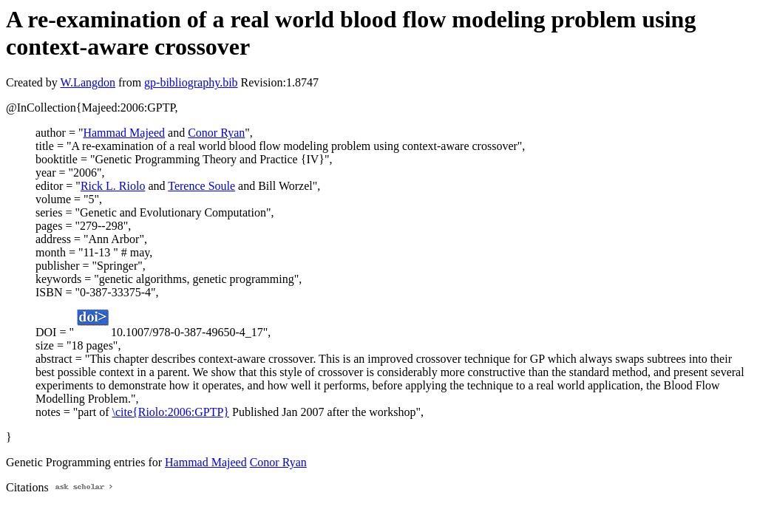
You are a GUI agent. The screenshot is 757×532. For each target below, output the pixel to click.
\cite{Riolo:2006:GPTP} (171, 412)
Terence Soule (201, 186)
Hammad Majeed (124, 133)
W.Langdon (88, 82)
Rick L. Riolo (113, 186)
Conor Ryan (216, 133)
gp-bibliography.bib (191, 82)
